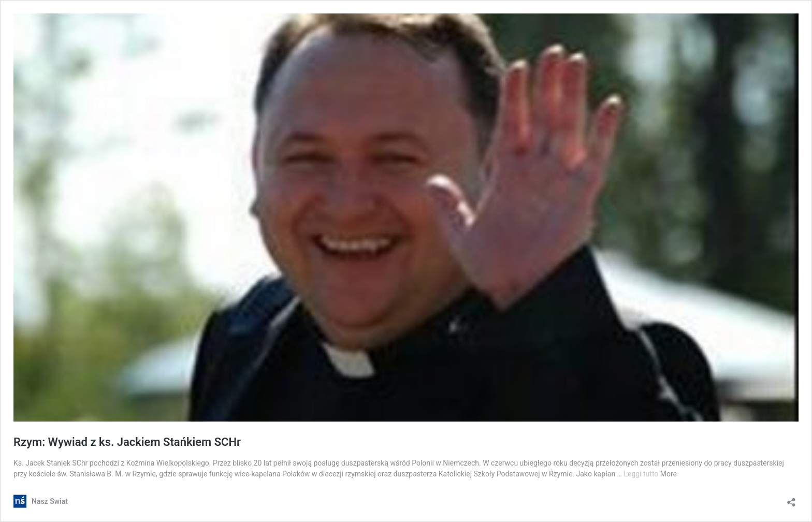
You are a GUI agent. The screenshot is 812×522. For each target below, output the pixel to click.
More (669, 474)
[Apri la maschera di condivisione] (791, 499)
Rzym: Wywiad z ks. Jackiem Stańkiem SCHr (127, 442)
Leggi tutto (642, 474)
